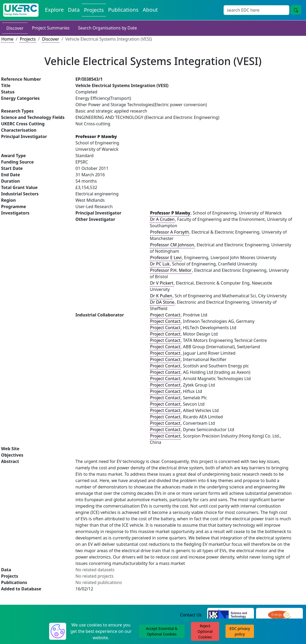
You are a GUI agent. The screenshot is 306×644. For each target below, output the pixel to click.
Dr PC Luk (160, 264)
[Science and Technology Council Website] (231, 615)
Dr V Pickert (162, 283)
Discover (15, 28)
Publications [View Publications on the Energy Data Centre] (123, 10)
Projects (28, 39)
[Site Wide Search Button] (296, 10)
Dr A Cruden (162, 219)
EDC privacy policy (240, 631)
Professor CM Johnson (172, 245)
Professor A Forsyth (169, 232)
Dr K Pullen (161, 296)
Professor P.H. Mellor (171, 270)
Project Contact (165, 315)
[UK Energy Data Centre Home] (21, 10)
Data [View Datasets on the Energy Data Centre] (74, 10)
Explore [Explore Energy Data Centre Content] (54, 10)
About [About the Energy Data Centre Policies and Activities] (150, 10)
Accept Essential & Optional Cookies (162, 631)
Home (7, 39)
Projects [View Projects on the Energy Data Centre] (94, 10)
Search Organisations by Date (108, 28)
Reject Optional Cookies (205, 631)
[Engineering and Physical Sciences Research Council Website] (279, 615)
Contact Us (191, 615)
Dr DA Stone (162, 302)
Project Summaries (51, 28)
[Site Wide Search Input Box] (256, 10)
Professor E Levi (166, 257)
